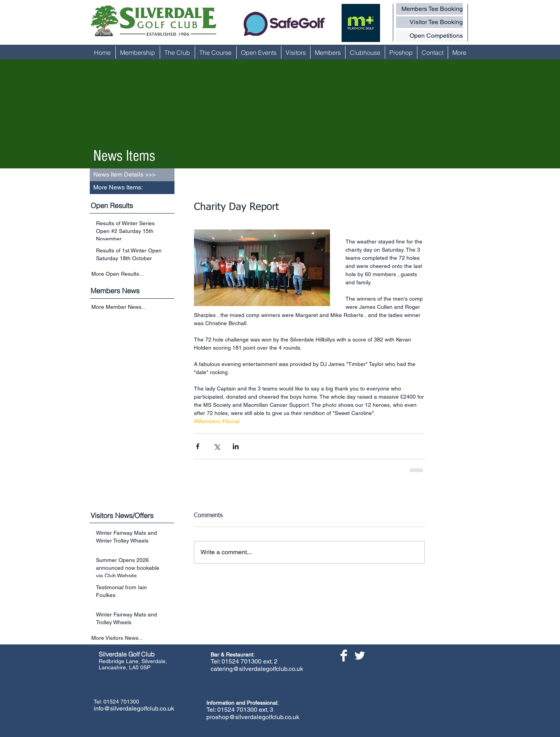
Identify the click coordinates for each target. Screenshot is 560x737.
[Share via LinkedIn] (236, 446)
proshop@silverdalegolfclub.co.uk (253, 717)
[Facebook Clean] (344, 656)
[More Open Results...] (133, 274)
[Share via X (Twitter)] (217, 446)
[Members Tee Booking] (429, 9)
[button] (132, 188)
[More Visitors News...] (133, 638)
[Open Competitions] (429, 36)
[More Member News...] (133, 307)
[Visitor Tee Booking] (429, 22)
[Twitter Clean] (360, 656)
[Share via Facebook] (198, 446)
